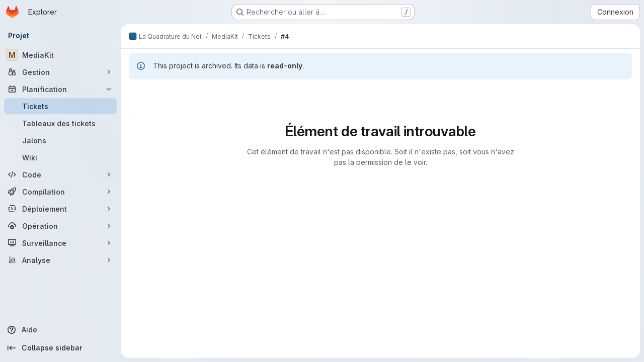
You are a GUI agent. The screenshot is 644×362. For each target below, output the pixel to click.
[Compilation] (60, 192)
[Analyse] (60, 260)
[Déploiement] (60, 209)
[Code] (60, 174)
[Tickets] (60, 106)
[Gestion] (60, 72)
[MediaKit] (60, 55)
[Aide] (60, 330)
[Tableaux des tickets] (60, 123)
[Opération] (60, 226)
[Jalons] (60, 140)
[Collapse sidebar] (60, 348)
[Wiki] (60, 157)
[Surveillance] (60, 243)
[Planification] (60, 89)
